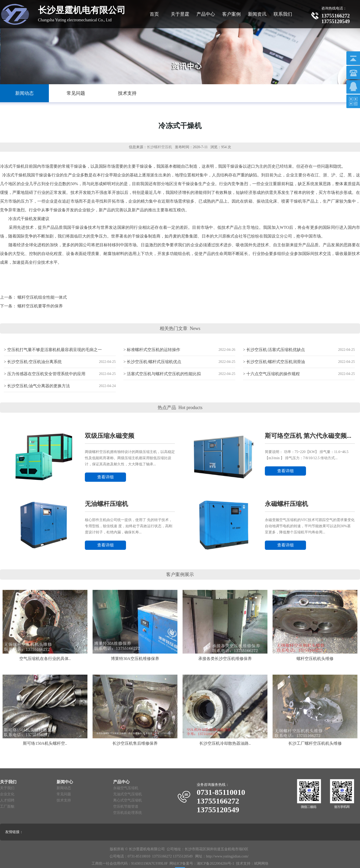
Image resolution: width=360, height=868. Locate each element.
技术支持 (64, 800)
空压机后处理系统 (128, 813)
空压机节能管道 (126, 806)
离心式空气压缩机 (128, 800)
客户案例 (231, 14)
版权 (113, 849)
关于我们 (7, 788)
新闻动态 (64, 788)
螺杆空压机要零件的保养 (40, 306)
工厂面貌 (7, 806)
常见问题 (64, 794)
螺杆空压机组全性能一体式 (42, 297)
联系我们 (283, 14)
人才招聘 (7, 800)
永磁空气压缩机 (126, 788)
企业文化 (7, 794)
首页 (154, 14)
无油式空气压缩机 (128, 794)
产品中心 (206, 14)
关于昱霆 (180, 14)
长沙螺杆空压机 (159, 147)
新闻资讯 (257, 14)
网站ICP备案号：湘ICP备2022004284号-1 (202, 864)
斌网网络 (261, 864)
